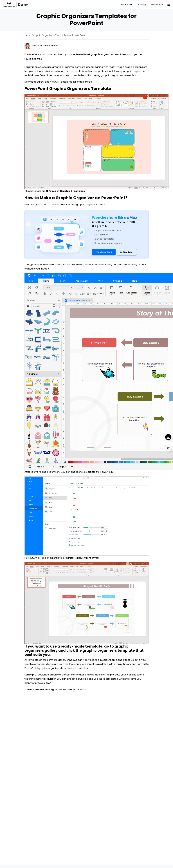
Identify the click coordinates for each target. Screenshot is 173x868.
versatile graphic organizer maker (85, 205)
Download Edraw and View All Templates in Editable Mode (58, 82)
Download (127, 5)
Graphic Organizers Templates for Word (63, 689)
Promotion (157, 5)
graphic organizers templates (67, 675)
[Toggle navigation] (169, 5)
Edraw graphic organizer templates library (87, 265)
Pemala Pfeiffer (51, 46)
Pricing (142, 5)
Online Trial (127, 252)
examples (91, 664)
